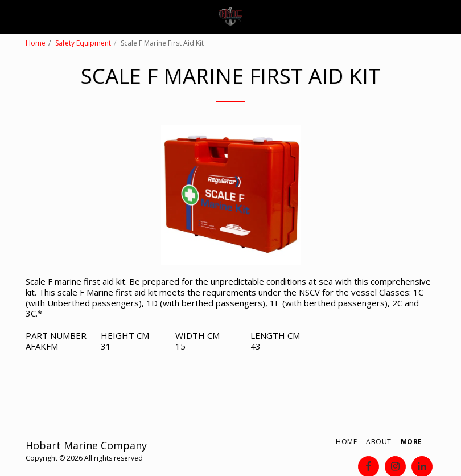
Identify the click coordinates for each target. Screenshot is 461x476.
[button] (13, 16)
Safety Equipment (83, 43)
